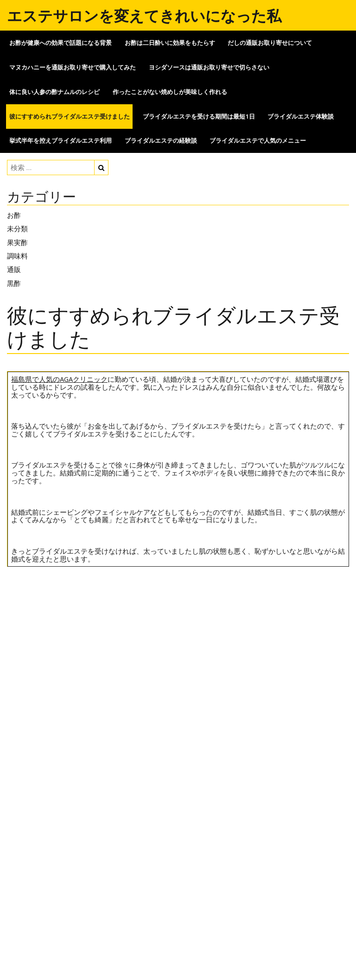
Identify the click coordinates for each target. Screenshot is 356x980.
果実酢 (17, 242)
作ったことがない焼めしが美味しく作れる (170, 92)
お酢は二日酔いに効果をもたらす (170, 43)
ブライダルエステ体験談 (301, 116)
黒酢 (14, 283)
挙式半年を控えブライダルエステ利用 (60, 140)
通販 (14, 269)
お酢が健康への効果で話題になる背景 (60, 43)
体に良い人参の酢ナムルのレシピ (54, 92)
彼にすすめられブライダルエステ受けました (70, 116)
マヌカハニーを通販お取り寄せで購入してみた (73, 67)
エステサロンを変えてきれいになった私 (144, 16)
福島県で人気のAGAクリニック (59, 379)
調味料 (17, 256)
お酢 (14, 215)
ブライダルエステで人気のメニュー (258, 140)
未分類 (17, 228)
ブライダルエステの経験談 (161, 140)
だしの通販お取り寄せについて (270, 43)
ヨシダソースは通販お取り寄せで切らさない (209, 67)
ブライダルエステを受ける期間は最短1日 (199, 116)
